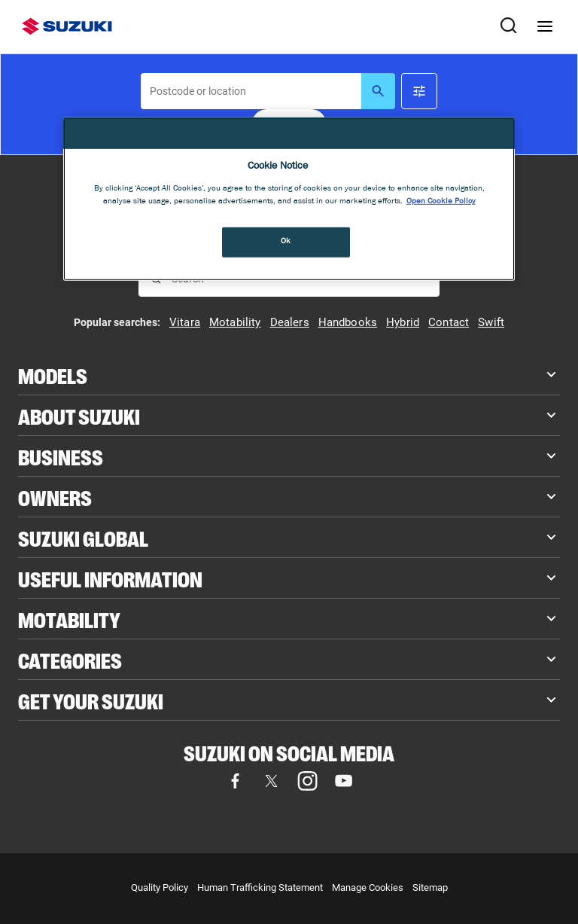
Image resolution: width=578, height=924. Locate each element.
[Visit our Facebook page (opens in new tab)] (235, 781)
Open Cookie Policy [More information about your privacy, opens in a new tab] (441, 202)
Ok (286, 242)
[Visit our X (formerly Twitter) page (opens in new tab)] (271, 781)
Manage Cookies (368, 887)
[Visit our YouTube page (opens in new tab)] (343, 781)
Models (53, 375)
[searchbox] (251, 91)
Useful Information (110, 578)
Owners (55, 497)
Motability (69, 619)
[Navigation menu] (545, 26)
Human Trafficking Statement (260, 887)
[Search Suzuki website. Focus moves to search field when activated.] (509, 26)
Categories (70, 659)
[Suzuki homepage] (67, 26)
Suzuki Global (83, 537)
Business (61, 456)
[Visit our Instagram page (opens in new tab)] (307, 781)
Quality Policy (160, 887)
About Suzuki (79, 415)
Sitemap (430, 887)
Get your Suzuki (91, 700)
